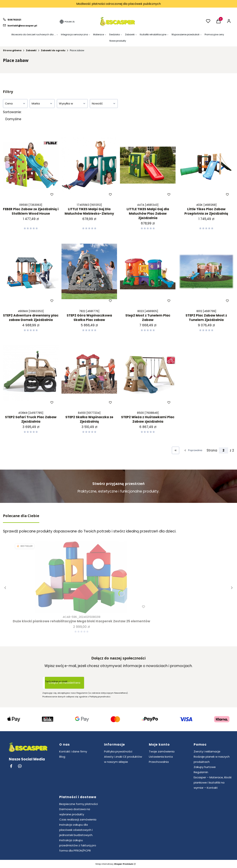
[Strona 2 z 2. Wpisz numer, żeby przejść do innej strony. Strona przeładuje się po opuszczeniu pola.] (223, 450)
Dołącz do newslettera (64, 683)
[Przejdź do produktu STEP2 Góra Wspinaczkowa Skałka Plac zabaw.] (89, 271)
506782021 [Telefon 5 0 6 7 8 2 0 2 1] (14, 20)
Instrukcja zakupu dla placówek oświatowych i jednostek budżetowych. (76, 830)
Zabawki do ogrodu (53, 50)
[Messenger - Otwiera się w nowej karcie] (20, 766)
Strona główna (12, 50)
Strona (212, 450)
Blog (62, 757)
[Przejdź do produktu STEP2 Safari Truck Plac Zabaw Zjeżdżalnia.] (31, 373)
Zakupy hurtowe (205, 767)
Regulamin (201, 772)
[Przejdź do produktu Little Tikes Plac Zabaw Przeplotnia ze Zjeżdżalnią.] (206, 165)
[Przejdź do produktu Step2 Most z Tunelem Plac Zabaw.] (148, 271)
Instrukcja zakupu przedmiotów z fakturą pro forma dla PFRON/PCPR (78, 845)
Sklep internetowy (114, 864)
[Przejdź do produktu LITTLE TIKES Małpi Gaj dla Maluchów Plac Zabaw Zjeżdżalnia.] (148, 165)
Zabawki (31, 50)
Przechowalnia (159, 762)
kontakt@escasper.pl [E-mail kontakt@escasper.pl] (22, 26)
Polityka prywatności (118, 751)
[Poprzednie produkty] (193, 450)
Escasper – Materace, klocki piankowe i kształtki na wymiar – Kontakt (213, 782)
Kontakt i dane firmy (73, 751)
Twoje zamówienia (162, 751)
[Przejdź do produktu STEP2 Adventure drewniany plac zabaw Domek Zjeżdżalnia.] (31, 271)
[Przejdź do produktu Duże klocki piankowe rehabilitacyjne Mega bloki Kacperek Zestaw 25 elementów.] (81, 577)
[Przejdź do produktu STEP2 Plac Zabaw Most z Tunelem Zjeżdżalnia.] (206, 271)
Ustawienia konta (161, 757)
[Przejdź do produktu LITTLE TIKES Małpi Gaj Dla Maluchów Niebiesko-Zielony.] (89, 165)
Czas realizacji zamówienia (78, 819)
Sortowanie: (12, 112)
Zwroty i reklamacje (207, 751)
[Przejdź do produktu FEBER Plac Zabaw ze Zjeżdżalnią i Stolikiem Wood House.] (31, 165)
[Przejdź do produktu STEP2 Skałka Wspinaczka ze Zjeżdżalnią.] (89, 373)
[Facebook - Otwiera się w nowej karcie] (11, 766)
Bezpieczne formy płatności (79, 804)
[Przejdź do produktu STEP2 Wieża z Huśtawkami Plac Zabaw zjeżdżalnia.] (148, 373)
